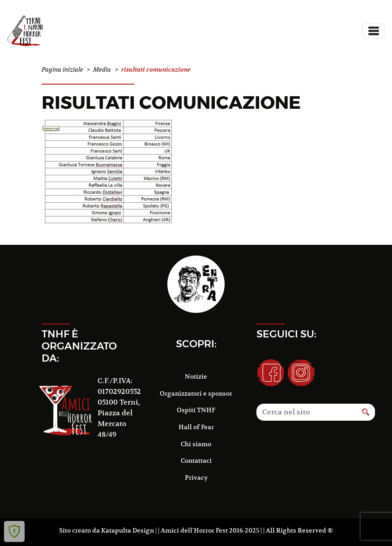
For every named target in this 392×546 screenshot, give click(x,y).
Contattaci (196, 461)
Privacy (196, 478)
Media (102, 70)
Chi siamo (196, 444)
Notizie (196, 376)
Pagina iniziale (62, 70)
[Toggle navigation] (374, 31)
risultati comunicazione (171, 102)
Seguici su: (286, 334)
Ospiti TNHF (196, 410)
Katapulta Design (128, 530)
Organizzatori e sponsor (196, 393)
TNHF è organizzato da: (79, 346)
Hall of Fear (196, 427)
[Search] (307, 412)
